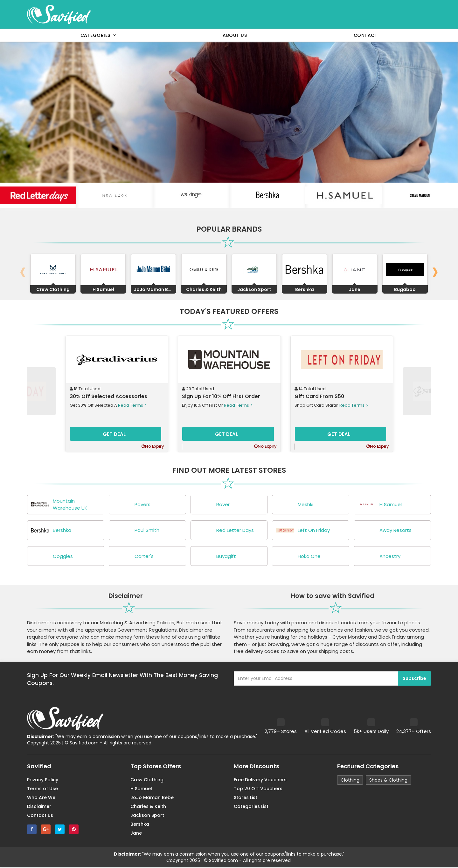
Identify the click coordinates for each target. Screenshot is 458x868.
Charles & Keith (148, 807)
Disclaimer (39, 807)
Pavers (131, 505)
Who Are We (41, 798)
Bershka (51, 531)
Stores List (246, 798)
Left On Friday (303, 531)
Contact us (40, 816)
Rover (212, 505)
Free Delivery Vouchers (260, 780)
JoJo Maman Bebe (152, 798)
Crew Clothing (147, 780)
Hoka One (298, 557)
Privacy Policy (43, 780)
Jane (136, 834)
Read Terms (132, 405)
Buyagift (215, 557)
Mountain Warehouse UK (59, 505)
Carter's (133, 557)
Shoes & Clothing (388, 781)
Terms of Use (42, 789)
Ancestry (379, 557)
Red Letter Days (224, 531)
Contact (366, 35)
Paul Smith (136, 531)
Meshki (294, 505)
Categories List (251, 807)
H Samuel (379, 505)
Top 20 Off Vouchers (258, 789)
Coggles (52, 557)
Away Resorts (384, 531)
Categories (98, 35)
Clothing (350, 781)
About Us (235, 35)
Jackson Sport (147, 816)
